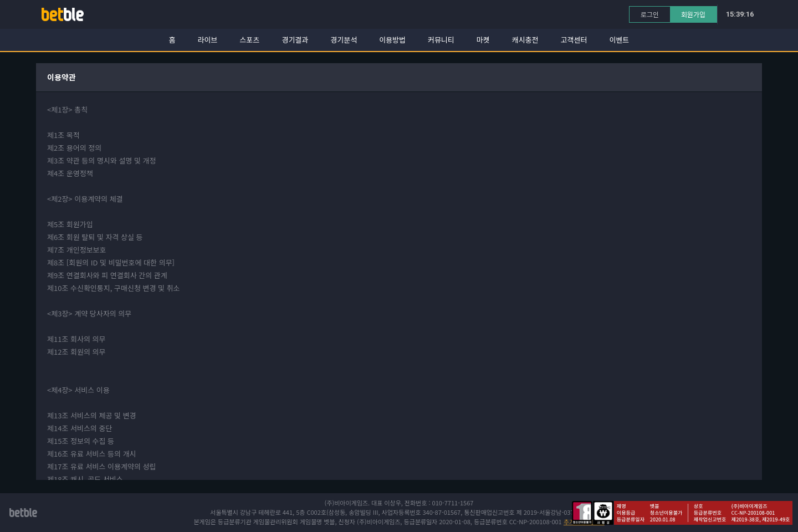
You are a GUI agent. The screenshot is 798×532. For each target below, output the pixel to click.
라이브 (208, 40)
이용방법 (392, 40)
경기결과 (295, 40)
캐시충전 (525, 40)
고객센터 (574, 40)
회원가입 (693, 14)
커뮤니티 (441, 40)
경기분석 (344, 40)
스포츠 (250, 40)
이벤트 (619, 40)
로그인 (650, 14)
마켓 (483, 40)
